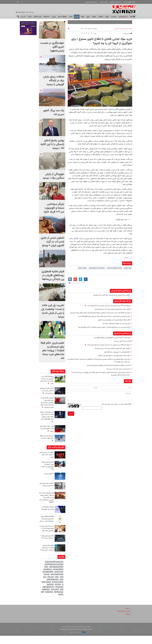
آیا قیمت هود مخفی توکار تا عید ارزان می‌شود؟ (47, 488)
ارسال (71, 416)
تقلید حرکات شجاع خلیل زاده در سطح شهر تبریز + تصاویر (113, 323)
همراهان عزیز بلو (49, 476)
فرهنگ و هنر (62, 17)
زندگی (77, 17)
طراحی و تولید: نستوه (77, 640)
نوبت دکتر (58, 593)
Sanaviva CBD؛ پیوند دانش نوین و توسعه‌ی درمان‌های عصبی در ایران (47, 522)
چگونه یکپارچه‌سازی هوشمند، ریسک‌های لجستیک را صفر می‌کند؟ (47, 555)
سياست (114, 17)
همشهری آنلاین (123, 9)
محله (83, 17)
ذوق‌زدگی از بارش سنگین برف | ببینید (53, 176)
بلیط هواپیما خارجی (52, 588)
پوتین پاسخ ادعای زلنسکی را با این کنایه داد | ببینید (52, 144)
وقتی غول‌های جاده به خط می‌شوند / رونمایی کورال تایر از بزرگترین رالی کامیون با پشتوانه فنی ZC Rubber (47, 500)
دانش (71, 17)
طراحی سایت (55, 598)
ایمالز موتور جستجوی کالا (55, 594)
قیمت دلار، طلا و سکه (123, 619)
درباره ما (127, 616)
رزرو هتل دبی (47, 578)
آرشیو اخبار (122, 17)
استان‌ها (47, 17)
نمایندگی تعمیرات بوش (56, 575)
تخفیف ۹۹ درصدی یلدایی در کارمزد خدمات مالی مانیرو (47, 457)
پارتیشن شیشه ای (57, 590)
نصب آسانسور (59, 580)
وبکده (57, 585)
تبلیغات (127, 622)
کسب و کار (22, 17)
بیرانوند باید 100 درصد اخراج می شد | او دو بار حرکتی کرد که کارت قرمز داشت (106, 306)
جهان (107, 17)
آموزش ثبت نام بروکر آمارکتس (54, 573)
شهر (88, 17)
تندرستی (117, 29)
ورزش (54, 17)
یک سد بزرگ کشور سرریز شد (121, 344)
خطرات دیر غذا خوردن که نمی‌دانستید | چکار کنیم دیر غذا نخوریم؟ (110, 295)
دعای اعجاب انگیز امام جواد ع (54, 570)
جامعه (94, 17)
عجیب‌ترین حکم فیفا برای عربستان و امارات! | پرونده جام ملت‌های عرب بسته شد (52, 350)
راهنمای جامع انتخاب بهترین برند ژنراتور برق (47, 510)
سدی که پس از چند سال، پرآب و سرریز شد (117, 371)
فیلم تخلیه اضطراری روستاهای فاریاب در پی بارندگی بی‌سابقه (53, 275)
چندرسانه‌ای (38, 17)
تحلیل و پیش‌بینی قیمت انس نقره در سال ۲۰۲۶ (46, 544)
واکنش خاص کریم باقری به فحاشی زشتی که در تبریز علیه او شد (110, 309)
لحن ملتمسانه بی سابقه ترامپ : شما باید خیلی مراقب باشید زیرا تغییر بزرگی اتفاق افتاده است (101, 319)
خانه (133, 17)
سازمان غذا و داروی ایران (97, 268)
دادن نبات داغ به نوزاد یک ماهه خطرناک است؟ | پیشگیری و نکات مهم (47, 534)
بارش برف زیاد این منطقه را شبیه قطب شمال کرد (115, 326)
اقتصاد (101, 17)
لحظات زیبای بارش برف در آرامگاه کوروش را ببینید (54, 81)
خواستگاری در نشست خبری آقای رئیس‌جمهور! (52, 47)
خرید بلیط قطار (58, 600)
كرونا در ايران (82, 268)
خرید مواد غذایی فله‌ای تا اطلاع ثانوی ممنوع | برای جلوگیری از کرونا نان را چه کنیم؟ (102, 41)
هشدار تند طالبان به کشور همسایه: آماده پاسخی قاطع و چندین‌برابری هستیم (106, 368)
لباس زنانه (51, 585)
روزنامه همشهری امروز (129, 2)
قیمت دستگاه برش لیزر (54, 576)
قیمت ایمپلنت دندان (57, 583)
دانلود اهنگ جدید (48, 580)
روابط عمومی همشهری (91, 2)
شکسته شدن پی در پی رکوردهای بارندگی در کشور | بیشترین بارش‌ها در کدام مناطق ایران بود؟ (101, 330)
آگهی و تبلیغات (103, 2)
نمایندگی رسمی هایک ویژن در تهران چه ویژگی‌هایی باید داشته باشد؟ (47, 468)
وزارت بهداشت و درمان (114, 268)
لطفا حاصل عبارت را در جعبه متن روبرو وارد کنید (117, 407)
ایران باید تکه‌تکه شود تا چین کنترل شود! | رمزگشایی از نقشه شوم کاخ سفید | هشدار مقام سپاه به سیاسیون (46, 405)
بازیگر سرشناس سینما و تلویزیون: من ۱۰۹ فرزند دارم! (54, 208)
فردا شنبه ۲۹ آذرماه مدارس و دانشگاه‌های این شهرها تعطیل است (110, 340)
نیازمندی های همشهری (115, 2)
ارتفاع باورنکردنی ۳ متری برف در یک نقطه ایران (116, 355)
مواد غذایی (128, 268)
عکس (30, 17)
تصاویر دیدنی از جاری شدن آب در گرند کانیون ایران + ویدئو (52, 242)
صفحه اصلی (129, 29)
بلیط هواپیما (46, 598)
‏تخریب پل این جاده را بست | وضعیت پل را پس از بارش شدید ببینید (53, 311)
